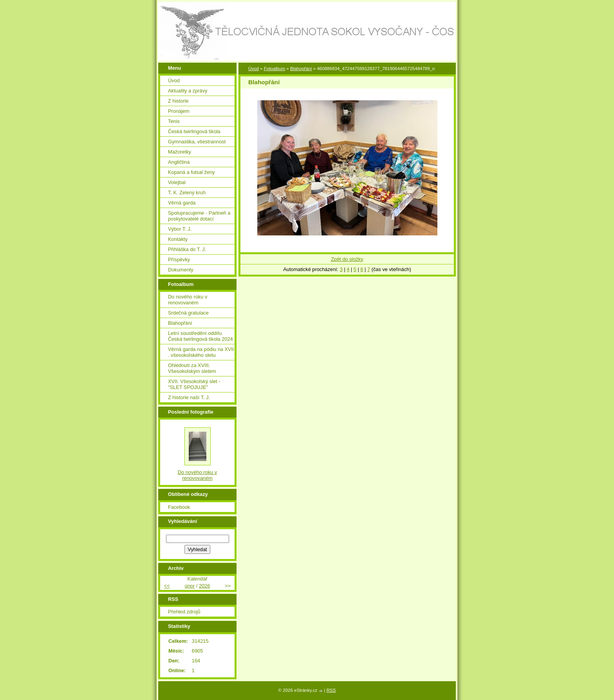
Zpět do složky (347, 259)
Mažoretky (180, 152)
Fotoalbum (274, 69)
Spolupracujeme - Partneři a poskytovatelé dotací (199, 216)
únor (190, 586)
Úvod (254, 69)
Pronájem (179, 111)
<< (167, 586)
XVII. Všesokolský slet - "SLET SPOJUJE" (194, 384)
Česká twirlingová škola (194, 131)
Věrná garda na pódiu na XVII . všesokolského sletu (201, 352)
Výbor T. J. (180, 229)
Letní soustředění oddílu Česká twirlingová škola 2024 (200, 336)
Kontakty (178, 239)
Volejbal (177, 182)
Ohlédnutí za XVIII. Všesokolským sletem (192, 368)
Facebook (179, 507)
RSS (331, 690)
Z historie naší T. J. (189, 397)
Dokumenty (181, 270)
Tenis (174, 121)
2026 (204, 586)
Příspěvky (179, 260)
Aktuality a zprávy (188, 91)
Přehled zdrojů (184, 612)
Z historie (178, 101)
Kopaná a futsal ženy (191, 172)
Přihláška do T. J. (187, 249)
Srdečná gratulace (188, 313)
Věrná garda (182, 203)
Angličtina (179, 162)
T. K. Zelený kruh (187, 193)
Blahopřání (301, 69)
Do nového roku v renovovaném (188, 300)
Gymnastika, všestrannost (197, 142)
